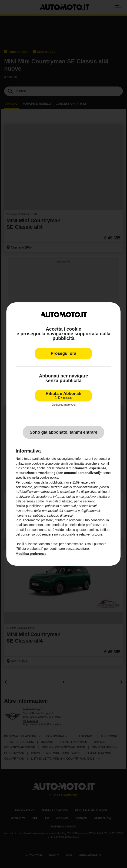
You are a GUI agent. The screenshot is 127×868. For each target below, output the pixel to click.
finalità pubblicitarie (29, 506)
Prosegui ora (63, 353)
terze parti (88, 482)
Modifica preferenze (31, 554)
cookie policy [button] (49, 478)
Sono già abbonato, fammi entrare (63, 432)
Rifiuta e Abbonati (63, 396)
